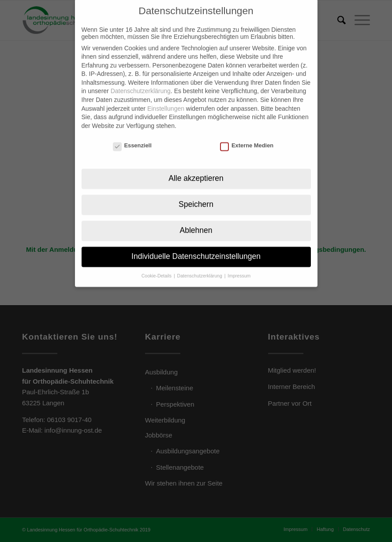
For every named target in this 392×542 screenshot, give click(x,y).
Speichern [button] (196, 194)
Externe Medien (247, 135)
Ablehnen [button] (196, 220)
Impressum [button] (239, 265)
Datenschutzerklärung (141, 81)
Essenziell (132, 135)
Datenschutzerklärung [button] (200, 265)
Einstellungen (166, 98)
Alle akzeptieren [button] (196, 168)
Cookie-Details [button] (157, 265)
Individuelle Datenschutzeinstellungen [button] (196, 246)
